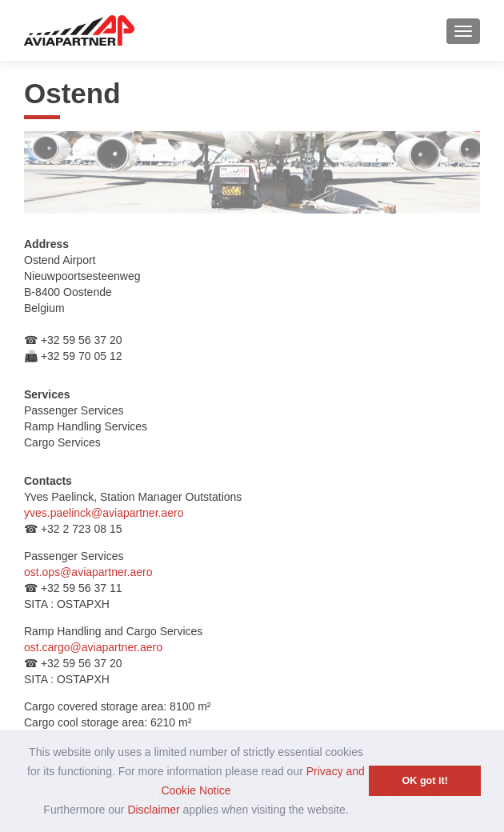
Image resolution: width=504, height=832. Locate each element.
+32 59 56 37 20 (80, 340)
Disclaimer (153, 810)
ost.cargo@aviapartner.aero (93, 647)
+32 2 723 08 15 (80, 529)
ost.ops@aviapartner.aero (88, 572)
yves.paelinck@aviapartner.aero (104, 513)
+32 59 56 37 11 (80, 588)
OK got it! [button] (425, 781)
